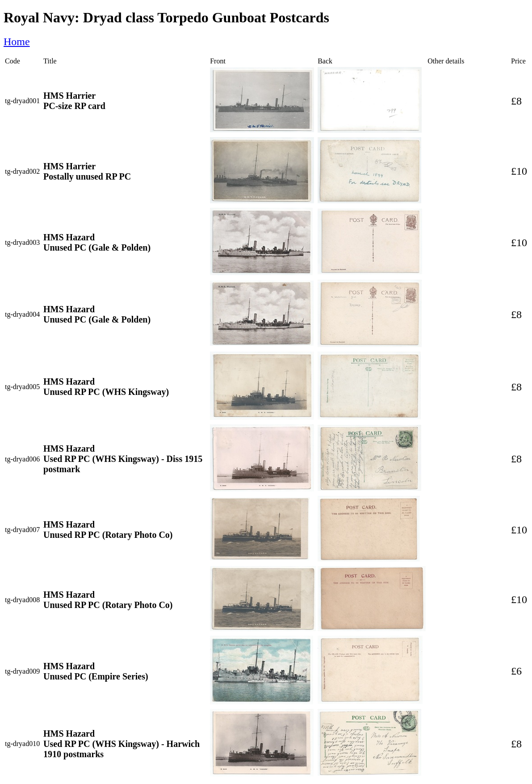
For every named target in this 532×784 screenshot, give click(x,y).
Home (17, 42)
